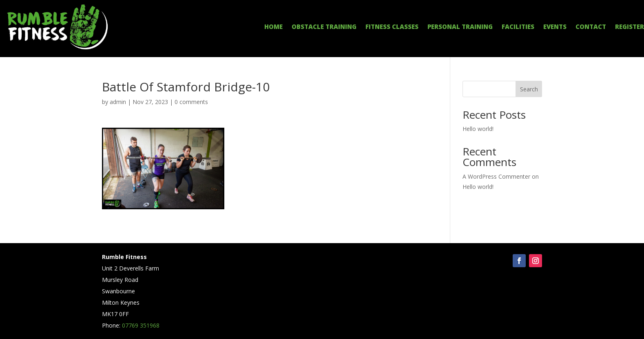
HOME (273, 27)
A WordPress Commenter (496, 176)
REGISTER (630, 27)
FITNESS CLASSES (392, 27)
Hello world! (478, 129)
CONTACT (591, 27)
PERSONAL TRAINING (460, 27)
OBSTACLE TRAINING (324, 27)
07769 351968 (141, 325)
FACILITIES (518, 27)
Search (529, 89)
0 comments (191, 102)
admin (118, 102)
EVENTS (555, 27)
